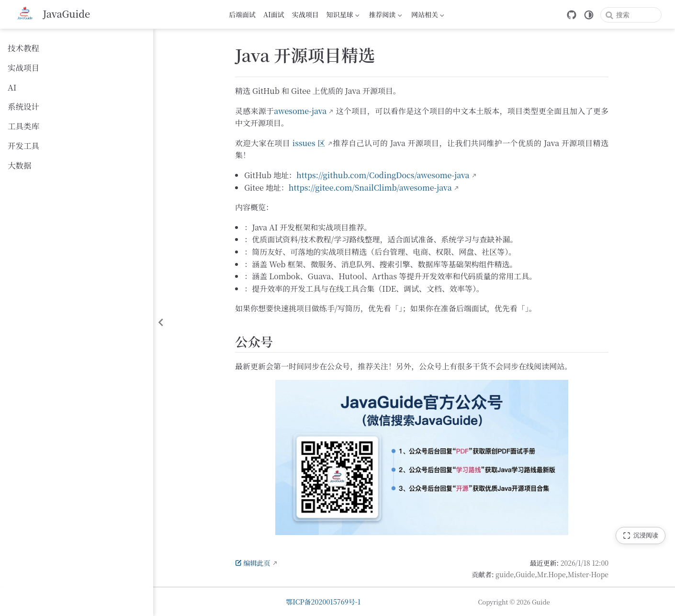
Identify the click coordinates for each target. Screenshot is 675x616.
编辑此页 (253, 563)
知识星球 (343, 16)
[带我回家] (52, 14)
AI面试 (274, 14)
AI (12, 87)
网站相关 (428, 16)
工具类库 (23, 126)
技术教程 (23, 48)
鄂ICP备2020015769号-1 (323, 602)
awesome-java (300, 111)
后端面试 (242, 14)
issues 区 (309, 143)
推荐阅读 (386, 16)
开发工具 (23, 146)
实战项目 (305, 14)
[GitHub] (572, 15)
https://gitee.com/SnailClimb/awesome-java (370, 188)
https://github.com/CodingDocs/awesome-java (383, 175)
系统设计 (23, 106)
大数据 (20, 165)
